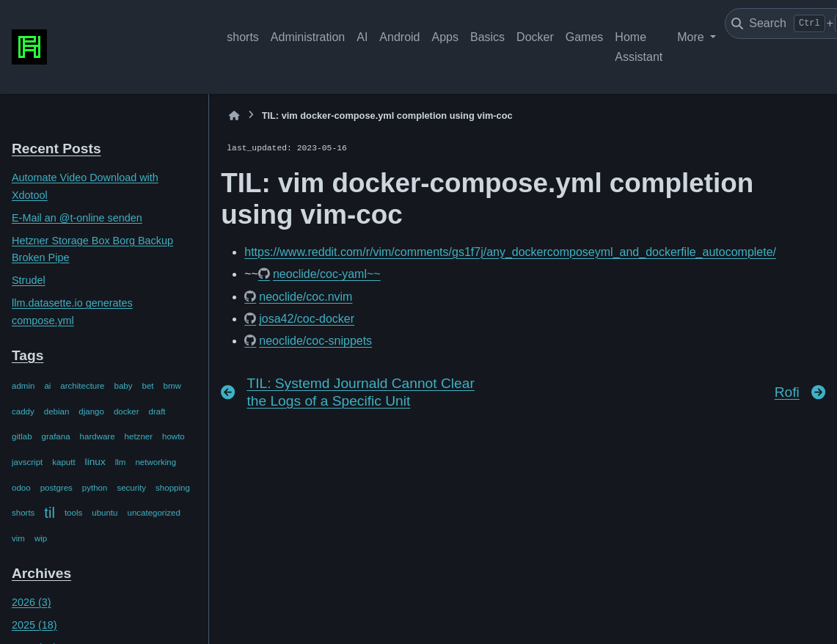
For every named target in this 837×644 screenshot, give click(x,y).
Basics (487, 37)
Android (399, 37)
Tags (28, 355)
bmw (172, 386)
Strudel (29, 280)
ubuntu (105, 513)
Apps (445, 37)
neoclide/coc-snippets (315, 341)
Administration (308, 37)
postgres (56, 488)
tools (73, 513)
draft (157, 411)
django (91, 411)
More (692, 37)
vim (18, 538)
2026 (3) (32, 602)
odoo (21, 488)
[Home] (234, 116)
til (50, 513)
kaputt (63, 462)
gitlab (22, 436)
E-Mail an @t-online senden (77, 218)
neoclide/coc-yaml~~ (327, 274)
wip (41, 538)
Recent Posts (56, 149)
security (131, 488)
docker (127, 411)
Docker (535, 37)
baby (124, 386)
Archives (41, 573)
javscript (27, 462)
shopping (173, 488)
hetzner (139, 436)
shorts (243, 37)
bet (148, 386)
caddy (23, 411)
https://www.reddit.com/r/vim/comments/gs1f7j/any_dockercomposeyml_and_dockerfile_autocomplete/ (510, 252)
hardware (98, 436)
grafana (56, 436)
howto (173, 436)
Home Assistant (639, 47)
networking (156, 462)
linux (95, 462)
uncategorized (153, 513)
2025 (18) (34, 625)
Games (585, 37)
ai (47, 386)
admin (23, 386)
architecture (82, 386)
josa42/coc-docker (307, 319)
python (95, 488)
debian (57, 411)
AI (362, 37)
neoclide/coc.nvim (306, 297)
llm (121, 462)
